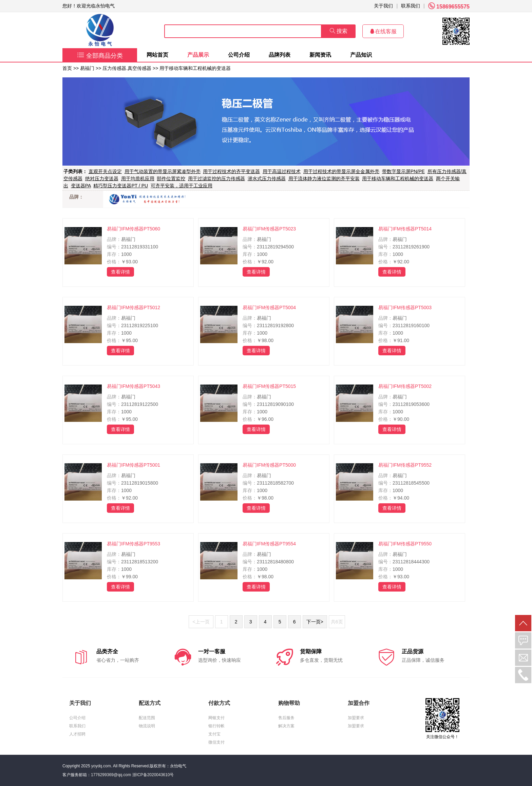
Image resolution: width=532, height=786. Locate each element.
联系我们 (411, 6)
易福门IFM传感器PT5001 (134, 465)
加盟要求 (356, 718)
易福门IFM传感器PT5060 (134, 229)
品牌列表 (280, 55)
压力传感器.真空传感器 (127, 68)
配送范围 (147, 718)
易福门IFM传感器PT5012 (134, 307)
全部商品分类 (100, 56)
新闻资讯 (320, 55)
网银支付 (216, 718)
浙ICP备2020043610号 (153, 775)
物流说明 (147, 726)
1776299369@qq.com (111, 775)
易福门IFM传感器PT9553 (134, 544)
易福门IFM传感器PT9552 (405, 465)
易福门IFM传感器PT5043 (134, 386)
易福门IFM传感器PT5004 (269, 307)
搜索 (339, 31)
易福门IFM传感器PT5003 (405, 307)
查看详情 (120, 272)
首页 (67, 68)
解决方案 (286, 726)
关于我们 (383, 6)
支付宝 (214, 734)
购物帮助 (289, 703)
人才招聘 (77, 734)
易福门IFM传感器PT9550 (405, 544)
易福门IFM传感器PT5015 (269, 386)
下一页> (315, 622)
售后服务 (286, 718)
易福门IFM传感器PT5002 (405, 386)
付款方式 (219, 703)
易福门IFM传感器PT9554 (269, 544)
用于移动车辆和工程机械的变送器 (195, 68)
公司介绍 (239, 55)
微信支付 (216, 742)
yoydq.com (101, 766)
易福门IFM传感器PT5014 (405, 229)
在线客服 (383, 31)
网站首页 (157, 55)
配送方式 (150, 703)
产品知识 (361, 55)
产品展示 (198, 55)
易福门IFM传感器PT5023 (269, 229)
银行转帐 (216, 726)
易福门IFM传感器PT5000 (269, 465)
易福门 (87, 68)
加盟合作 (359, 703)
